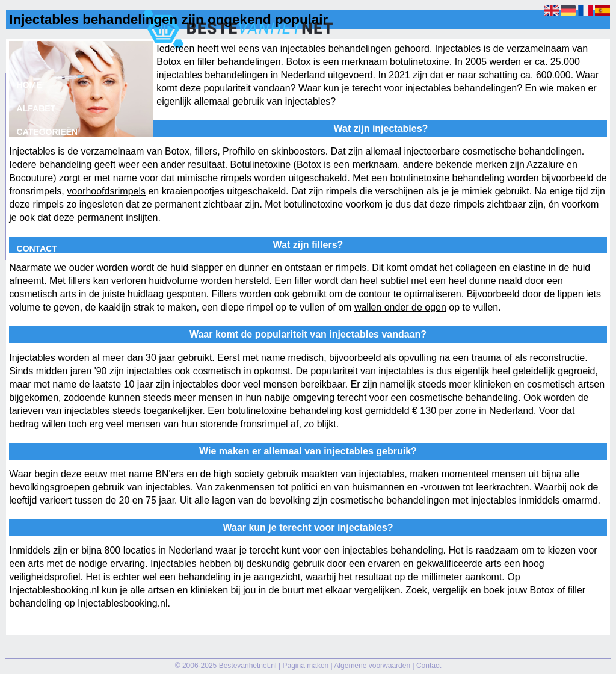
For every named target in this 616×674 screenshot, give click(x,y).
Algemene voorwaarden (372, 666)
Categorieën (48, 132)
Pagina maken (306, 666)
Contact (429, 666)
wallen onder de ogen (400, 307)
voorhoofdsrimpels (106, 191)
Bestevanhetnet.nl (248, 666)
